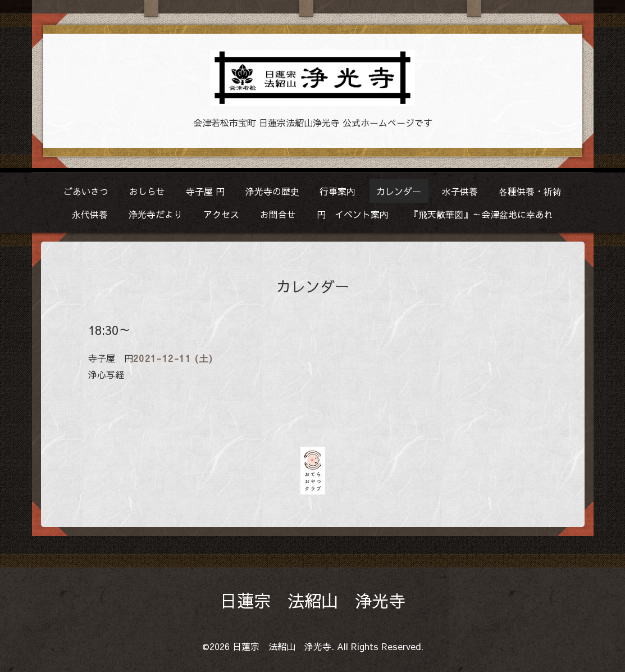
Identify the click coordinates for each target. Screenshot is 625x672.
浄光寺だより (156, 214)
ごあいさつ (86, 191)
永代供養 (90, 214)
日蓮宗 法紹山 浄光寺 (313, 600)
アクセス (221, 214)
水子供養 (460, 191)
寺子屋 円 (205, 191)
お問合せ (278, 214)
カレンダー (399, 191)
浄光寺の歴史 (272, 191)
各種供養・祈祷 (530, 191)
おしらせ (147, 191)
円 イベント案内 (353, 214)
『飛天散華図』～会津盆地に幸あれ (481, 214)
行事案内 (337, 191)
